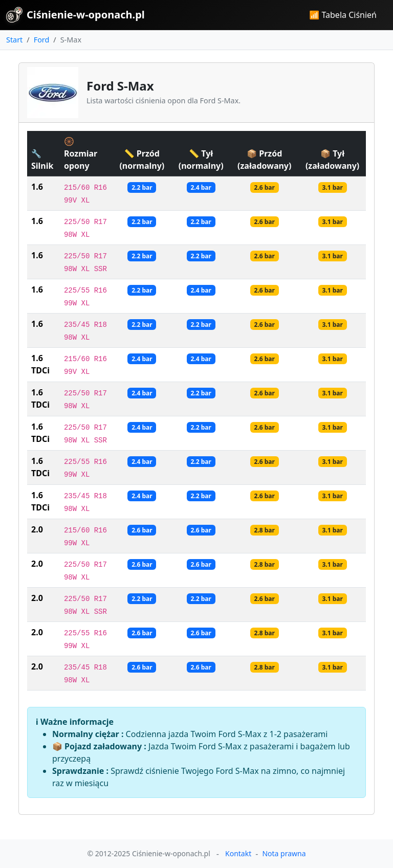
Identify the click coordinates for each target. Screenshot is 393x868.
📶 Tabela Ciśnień (343, 15)
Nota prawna (284, 853)
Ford (42, 40)
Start (14, 40)
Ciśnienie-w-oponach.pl (75, 15)
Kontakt (238, 853)
